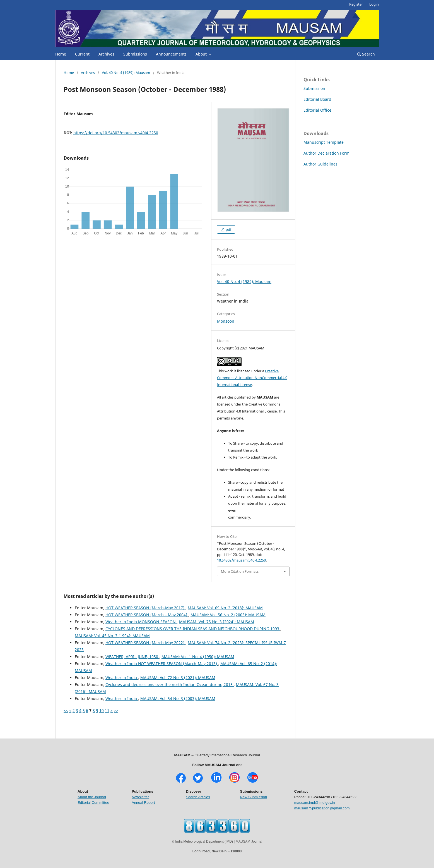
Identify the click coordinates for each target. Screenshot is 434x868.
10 (102, 710)
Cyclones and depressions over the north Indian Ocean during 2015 (170, 684)
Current (82, 54)
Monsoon (226, 321)
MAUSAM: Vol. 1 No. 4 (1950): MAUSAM (198, 657)
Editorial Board (317, 99)
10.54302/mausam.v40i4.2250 (241, 560)
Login (374, 4)
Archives (106, 54)
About (202, 54)
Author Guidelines (320, 164)
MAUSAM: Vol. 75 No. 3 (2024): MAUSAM (217, 622)
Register (356, 4)
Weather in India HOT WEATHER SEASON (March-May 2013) (162, 664)
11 (107, 710)
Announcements (171, 54)
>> (116, 710)
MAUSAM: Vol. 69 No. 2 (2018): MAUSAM (225, 608)
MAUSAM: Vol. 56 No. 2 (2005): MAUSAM (228, 615)
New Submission (253, 797)
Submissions (135, 54)
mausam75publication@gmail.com (322, 808)
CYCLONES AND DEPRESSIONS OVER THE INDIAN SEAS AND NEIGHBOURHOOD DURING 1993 (193, 629)
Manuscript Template (324, 142)
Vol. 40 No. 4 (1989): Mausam (126, 73)
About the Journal (92, 797)
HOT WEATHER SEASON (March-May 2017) (145, 608)
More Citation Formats (240, 571)
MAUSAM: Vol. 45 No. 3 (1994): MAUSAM (112, 636)
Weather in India (122, 678)
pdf (228, 229)
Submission (314, 88)
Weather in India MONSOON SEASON (141, 622)
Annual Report (143, 803)
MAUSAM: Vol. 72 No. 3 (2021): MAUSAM (178, 678)
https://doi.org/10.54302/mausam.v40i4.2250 (116, 133)
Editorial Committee (93, 803)
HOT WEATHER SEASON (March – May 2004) (147, 615)
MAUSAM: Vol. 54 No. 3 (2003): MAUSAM (178, 698)
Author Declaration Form (326, 153)
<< (66, 710)
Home (61, 54)
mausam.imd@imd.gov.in (315, 803)
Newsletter (140, 797)
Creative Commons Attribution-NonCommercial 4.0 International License (252, 378)
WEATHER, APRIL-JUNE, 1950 (132, 657)
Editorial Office (317, 110)
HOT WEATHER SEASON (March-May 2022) (145, 643)
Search (366, 54)
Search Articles (198, 797)
